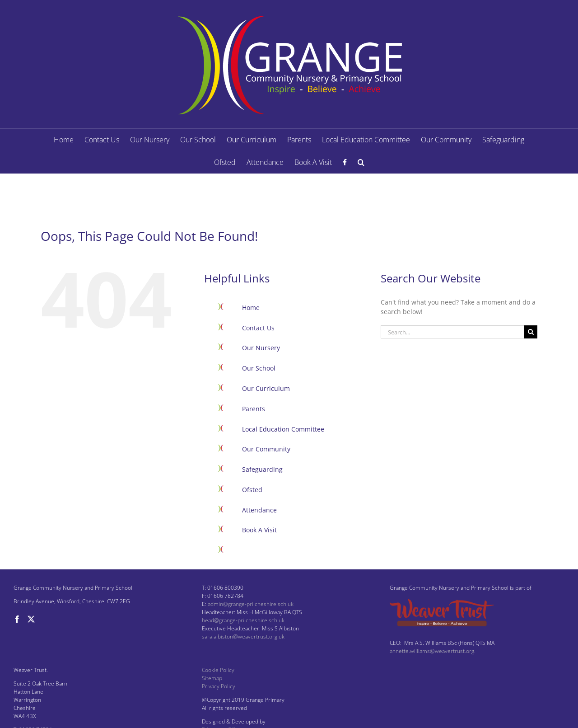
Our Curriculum (266, 388)
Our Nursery (261, 348)
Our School (259, 368)
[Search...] (452, 332)
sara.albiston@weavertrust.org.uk (243, 636)
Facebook (256, 550)
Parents (254, 409)
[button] (361, 162)
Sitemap (212, 678)
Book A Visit (259, 530)
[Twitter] (31, 619)
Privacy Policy (219, 686)
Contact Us (258, 328)
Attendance (259, 510)
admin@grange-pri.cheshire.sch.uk (251, 604)
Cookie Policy (218, 670)
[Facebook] (17, 619)
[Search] (531, 332)
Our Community (266, 449)
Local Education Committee (283, 429)
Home (251, 308)
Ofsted (252, 490)
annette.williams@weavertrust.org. (433, 651)
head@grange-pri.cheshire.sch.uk (243, 620)
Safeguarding (262, 469)
